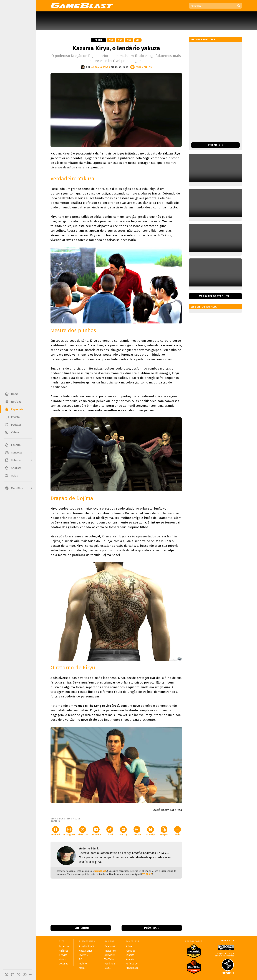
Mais (178, 831)
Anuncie (130, 959)
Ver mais (216, 145)
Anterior (82, 928)
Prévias (63, 955)
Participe (130, 951)
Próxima (150, 928)
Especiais (64, 947)
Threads (137, 831)
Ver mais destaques (214, 296)
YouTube (96, 831)
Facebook (56, 831)
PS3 (120, 40)
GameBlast (100, 871)
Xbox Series (86, 951)
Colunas (63, 964)
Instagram (69, 831)
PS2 (111, 40)
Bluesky (150, 831)
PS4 (129, 40)
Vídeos (63, 959)
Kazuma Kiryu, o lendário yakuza (116, 48)
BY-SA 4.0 (147, 874)
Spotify (123, 831)
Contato (130, 955)
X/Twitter (83, 831)
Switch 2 (84, 955)
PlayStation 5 (86, 947)
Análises (64, 951)
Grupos (164, 831)
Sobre (129, 947)
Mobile (83, 964)
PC (80, 959)
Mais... (82, 968)
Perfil (98, 40)
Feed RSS (110, 964)
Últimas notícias (203, 40)
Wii (138, 40)
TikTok (110, 831)
